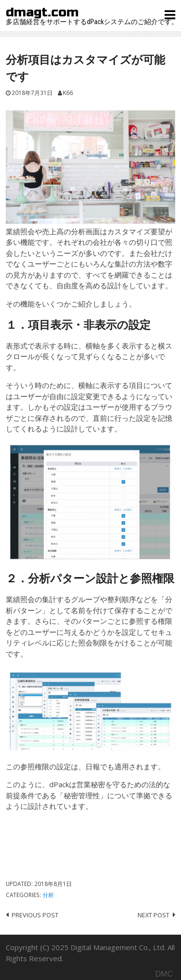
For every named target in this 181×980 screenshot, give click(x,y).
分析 (48, 895)
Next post (153, 915)
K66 (68, 93)
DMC (164, 974)
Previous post (35, 915)
